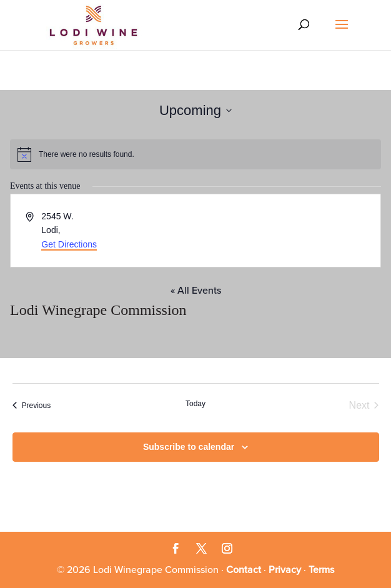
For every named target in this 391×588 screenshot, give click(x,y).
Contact (244, 570)
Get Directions (69, 244)
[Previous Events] (32, 406)
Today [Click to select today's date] (195, 404)
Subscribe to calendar (189, 447)
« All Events (196, 291)
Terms (321, 570)
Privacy (285, 570)
